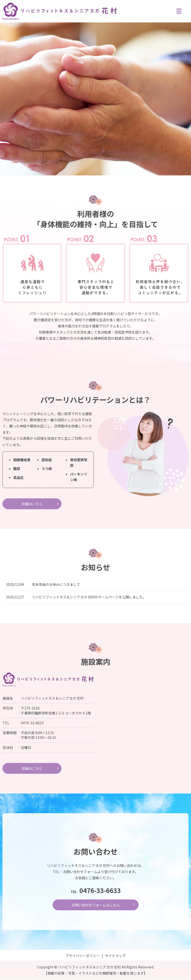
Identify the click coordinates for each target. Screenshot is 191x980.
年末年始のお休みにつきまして (56, 584)
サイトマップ (115, 956)
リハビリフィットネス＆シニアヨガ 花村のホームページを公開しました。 (89, 597)
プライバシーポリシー (83, 956)
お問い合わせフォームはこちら (96, 905)
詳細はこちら (32, 504)
